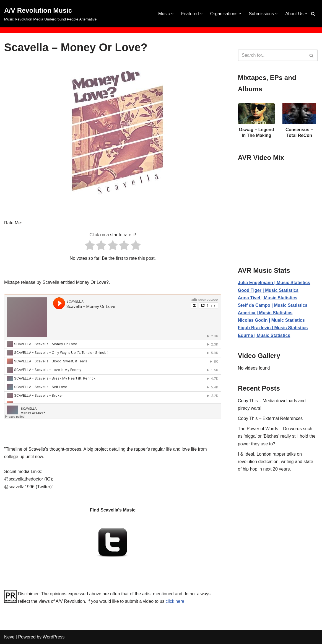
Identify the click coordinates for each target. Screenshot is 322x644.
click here (175, 601)
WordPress (54, 637)
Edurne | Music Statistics (264, 335)
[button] (172, 14)
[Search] (313, 14)
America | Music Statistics (265, 313)
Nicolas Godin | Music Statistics (271, 320)
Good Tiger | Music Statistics (268, 290)
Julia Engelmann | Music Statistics (274, 283)
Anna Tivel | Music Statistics (268, 298)
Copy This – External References (270, 418)
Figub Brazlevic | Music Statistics (273, 328)
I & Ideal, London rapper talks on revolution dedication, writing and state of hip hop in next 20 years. (276, 462)
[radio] (90, 246)
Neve (9, 637)
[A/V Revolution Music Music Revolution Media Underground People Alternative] (50, 14)
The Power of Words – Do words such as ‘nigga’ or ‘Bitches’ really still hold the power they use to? (277, 436)
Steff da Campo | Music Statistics (273, 305)
